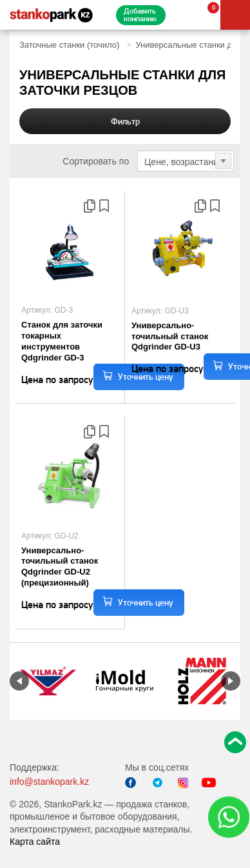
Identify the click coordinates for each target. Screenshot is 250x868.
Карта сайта (35, 842)
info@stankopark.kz (49, 782)
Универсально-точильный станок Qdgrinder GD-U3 (170, 336)
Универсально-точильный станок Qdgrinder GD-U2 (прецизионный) (60, 567)
